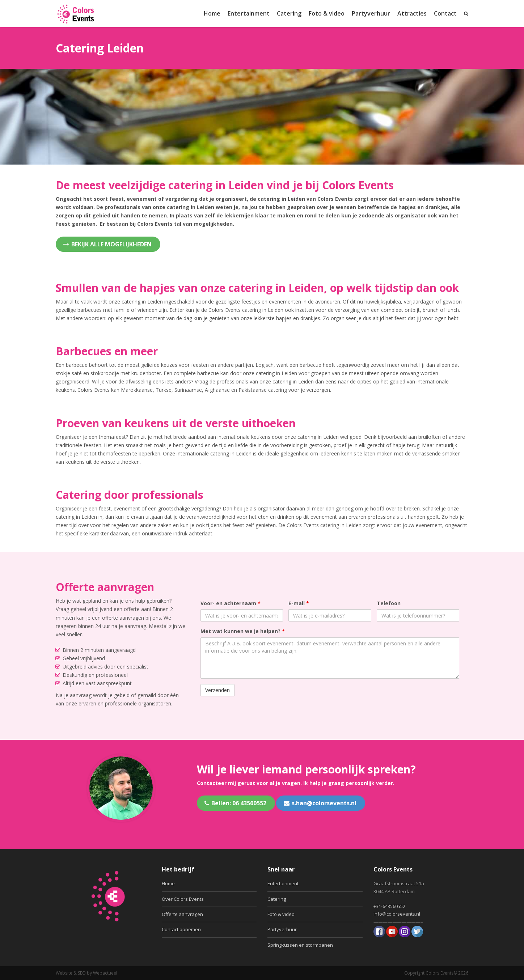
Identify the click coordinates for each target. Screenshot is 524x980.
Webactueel (105, 973)
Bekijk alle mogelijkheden (107, 244)
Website (64, 973)
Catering (289, 13)
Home (212, 13)
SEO (82, 973)
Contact (445, 13)
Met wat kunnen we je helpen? (243, 631)
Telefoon (389, 603)
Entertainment (249, 13)
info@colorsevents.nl (397, 914)
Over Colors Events (183, 899)
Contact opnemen (181, 929)
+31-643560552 (389, 906)
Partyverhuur (371, 13)
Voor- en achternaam (231, 603)
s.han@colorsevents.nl (320, 803)
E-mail (299, 603)
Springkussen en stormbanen (300, 945)
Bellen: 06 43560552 (235, 803)
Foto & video (327, 13)
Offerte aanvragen (182, 914)
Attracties (412, 13)
